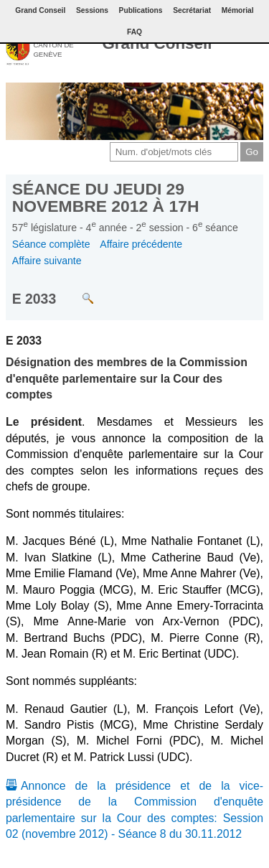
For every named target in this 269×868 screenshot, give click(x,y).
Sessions (92, 10)
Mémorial (238, 10)
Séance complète (51, 244)
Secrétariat (192, 10)
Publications (141, 10)
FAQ (134, 32)
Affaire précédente (141, 244)
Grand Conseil (157, 43)
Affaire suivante (47, 261)
